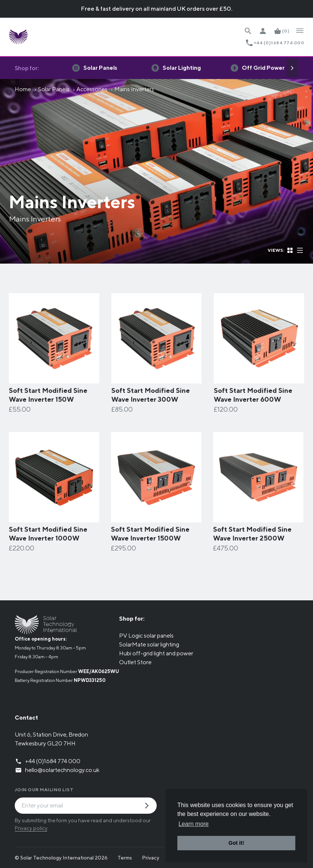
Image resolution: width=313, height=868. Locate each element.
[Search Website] (248, 31)
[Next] (292, 68)
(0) (286, 31)
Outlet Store (135, 662)
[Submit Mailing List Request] (150, 806)
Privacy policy (31, 828)
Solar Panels (54, 89)
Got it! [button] (236, 843)
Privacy (151, 858)
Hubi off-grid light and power (156, 653)
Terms (125, 858)
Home (23, 89)
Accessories (92, 89)
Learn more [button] (194, 824)
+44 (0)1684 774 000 (279, 43)
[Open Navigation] (300, 31)
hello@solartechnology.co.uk (62, 770)
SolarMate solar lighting (149, 644)
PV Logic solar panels (146, 636)
